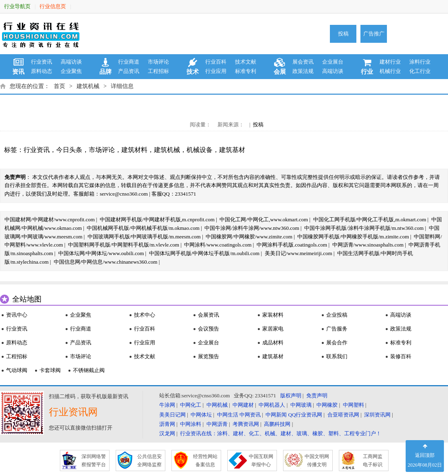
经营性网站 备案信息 (205, 461)
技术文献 (246, 62)
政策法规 (303, 71)
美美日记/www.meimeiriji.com (299, 253)
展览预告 (209, 356)
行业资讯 (42, 62)
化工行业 (420, 71)
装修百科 (401, 356)
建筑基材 (232, 150)
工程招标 (158, 71)
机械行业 (390, 71)
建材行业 (390, 62)
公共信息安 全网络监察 (149, 461)
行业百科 (216, 62)
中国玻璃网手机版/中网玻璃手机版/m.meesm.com (144, 237)
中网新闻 (276, 415)
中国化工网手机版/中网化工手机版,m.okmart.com (370, 219)
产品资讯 (129, 71)
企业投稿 (337, 315)
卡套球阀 (50, 370)
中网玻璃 (301, 405)
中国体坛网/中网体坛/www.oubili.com (101, 253)
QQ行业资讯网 (305, 415)
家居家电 (273, 329)
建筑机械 (88, 86)
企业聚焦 (71, 71)
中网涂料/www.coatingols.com (218, 245)
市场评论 (158, 62)
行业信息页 (53, 6)
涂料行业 (420, 62)
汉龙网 (167, 433)
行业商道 (129, 62)
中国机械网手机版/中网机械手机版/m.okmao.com (143, 228)
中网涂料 (191, 424)
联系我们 (337, 356)
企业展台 (333, 62)
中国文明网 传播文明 (317, 461)
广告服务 (337, 329)
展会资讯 (303, 62)
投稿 (343, 34)
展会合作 (337, 343)
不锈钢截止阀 (89, 370)
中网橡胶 (327, 405)
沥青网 (167, 424)
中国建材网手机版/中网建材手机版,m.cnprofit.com (157, 219)
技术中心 (145, 315)
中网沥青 (217, 424)
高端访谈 (71, 62)
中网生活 (228, 415)
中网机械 (217, 405)
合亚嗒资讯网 (343, 415)
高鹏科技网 (277, 424)
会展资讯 (209, 315)
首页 (59, 86)
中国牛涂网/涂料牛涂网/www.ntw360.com (252, 228)
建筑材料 (134, 150)
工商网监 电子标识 (373, 461)
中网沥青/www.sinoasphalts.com (368, 245)
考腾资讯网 (246, 424)
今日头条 (69, 150)
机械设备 (200, 150)
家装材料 (273, 315)
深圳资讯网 (377, 415)
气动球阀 (17, 370)
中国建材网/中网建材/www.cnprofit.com (50, 219)
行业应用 (216, 71)
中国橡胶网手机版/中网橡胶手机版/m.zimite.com (353, 237)
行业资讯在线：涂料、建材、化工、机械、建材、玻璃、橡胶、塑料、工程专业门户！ (281, 433)
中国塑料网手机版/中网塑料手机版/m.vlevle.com (124, 245)
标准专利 (246, 71)
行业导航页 (17, 6)
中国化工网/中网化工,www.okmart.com (264, 219)
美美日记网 (172, 415)
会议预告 (209, 329)
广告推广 (374, 34)
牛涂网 (167, 405)
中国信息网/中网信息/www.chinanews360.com (106, 262)
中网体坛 (201, 415)
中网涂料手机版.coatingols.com (292, 245)
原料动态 (42, 71)
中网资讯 (250, 415)
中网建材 (243, 405)
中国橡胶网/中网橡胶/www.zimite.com (249, 237)
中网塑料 (354, 405)
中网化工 (191, 405)
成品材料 (273, 343)
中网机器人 (272, 405)
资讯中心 (17, 315)
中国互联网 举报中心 (261, 461)
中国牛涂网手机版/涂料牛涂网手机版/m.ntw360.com (364, 228)
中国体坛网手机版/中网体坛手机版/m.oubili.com (204, 253)
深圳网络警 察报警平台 (94, 461)
